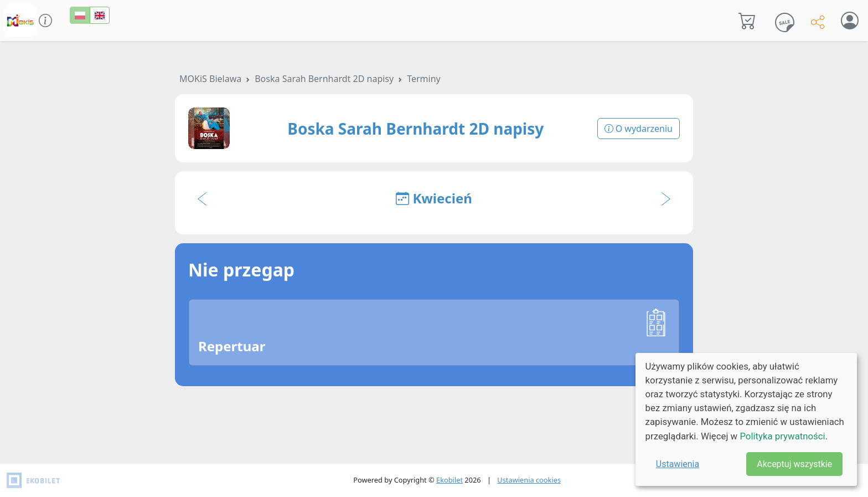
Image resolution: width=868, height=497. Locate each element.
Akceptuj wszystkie (794, 464)
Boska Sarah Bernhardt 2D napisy (324, 79)
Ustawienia (678, 464)
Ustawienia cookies (529, 480)
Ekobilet (449, 480)
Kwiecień (434, 198)
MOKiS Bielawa (210, 79)
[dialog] (746, 419)
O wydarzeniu (639, 129)
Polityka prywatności (782, 436)
